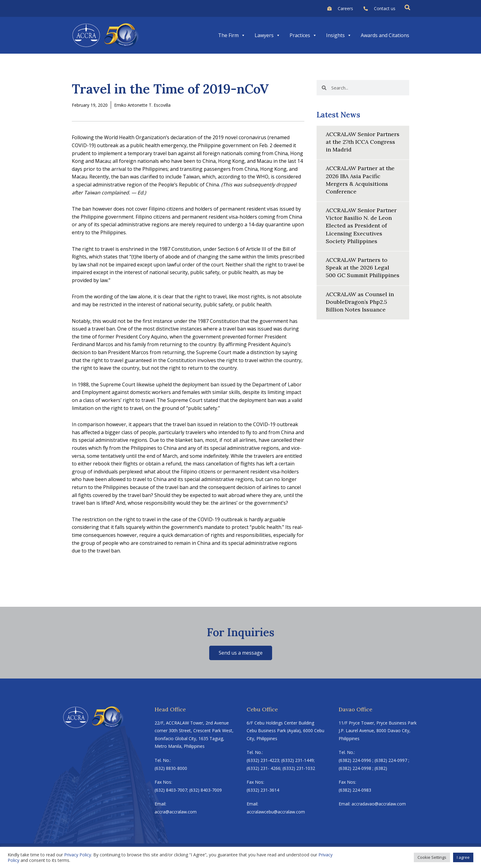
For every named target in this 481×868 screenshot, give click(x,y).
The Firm (232, 35)
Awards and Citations (385, 35)
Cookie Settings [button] (432, 857)
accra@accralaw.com (176, 812)
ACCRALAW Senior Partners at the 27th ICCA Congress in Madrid (363, 142)
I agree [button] (463, 857)
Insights (339, 35)
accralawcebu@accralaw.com (276, 812)
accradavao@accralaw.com (379, 804)
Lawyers (267, 35)
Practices (303, 35)
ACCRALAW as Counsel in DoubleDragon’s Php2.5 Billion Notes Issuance (360, 302)
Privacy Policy (78, 855)
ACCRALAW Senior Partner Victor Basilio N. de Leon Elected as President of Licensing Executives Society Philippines (361, 226)
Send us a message (241, 653)
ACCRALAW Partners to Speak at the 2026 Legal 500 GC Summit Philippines (363, 268)
